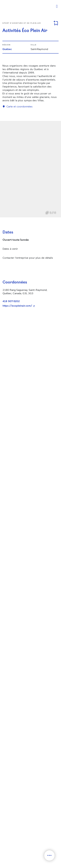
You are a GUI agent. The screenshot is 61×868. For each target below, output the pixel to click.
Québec (7, 49)
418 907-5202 (11, 301)
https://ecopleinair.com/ (29, 306)
